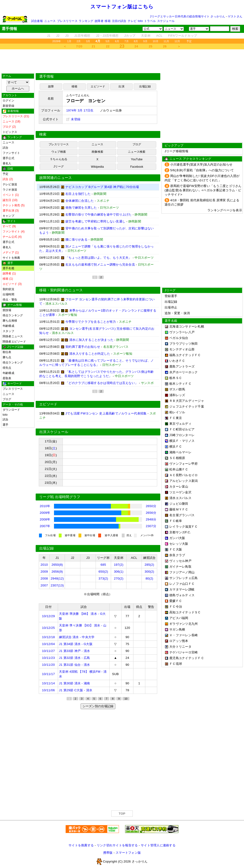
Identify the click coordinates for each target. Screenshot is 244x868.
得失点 (7, 368)
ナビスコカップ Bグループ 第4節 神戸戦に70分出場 (102, 187)
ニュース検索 (137, 152)
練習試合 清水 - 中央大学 (77, 637)
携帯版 (108, 853)
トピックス (10, 132)
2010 (44, 565)
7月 (127, 41)
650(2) (103, 572)
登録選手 (171, 296)
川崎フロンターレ (182, 435)
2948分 (151, 519)
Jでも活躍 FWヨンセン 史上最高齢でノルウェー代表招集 (106, 413)
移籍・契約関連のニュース (61, 290)
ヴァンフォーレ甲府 (183, 464)
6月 (117, 41)
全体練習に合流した (80, 201)
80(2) (149, 578)
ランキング (86, 21)
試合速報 (37, 21)
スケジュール (166, 21)
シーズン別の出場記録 (98, 706)
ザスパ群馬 (177, 389)
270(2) (119, 578)
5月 (108, 41)
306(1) (119, 572)
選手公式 (8, 158)
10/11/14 (49, 683)
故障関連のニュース (56, 178)
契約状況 (8, 289)
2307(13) (57, 585)
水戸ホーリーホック (183, 372)
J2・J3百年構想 (107, 36)
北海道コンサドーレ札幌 (187, 326)
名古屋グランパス (182, 515)
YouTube (137, 159)
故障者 (99, 21)
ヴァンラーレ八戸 (182, 332)
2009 (44, 572)
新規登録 (8, 106)
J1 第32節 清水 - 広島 (74, 658)
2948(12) (57, 578)
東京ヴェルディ (180, 424)
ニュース (50, 21)
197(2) (119, 565)
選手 (5, 425)
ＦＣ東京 (176, 418)
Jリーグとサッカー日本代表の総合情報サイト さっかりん (188, 16)
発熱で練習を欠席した (81, 208)
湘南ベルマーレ (180, 452)
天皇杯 (146, 36)
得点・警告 (10, 300)
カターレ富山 (179, 487)
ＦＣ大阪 (176, 549)
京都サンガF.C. (180, 532)
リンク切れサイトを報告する (117, 845)
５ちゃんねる (59, 159)
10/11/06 (49, 690)
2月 (79, 41)
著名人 (7, 163)
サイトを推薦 (11, 258)
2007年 (45, 526)
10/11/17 (49, 674)
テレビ (132, 21)
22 (108, 46)
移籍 (107, 21)
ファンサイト (11, 153)
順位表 (7, 352)
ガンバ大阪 (177, 538)
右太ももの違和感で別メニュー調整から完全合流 (100, 265)
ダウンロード (11, 410)
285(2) (149, 565)
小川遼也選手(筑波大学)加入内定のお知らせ (201, 164)
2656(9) (57, 572)
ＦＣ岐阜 (176, 521)
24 (136, 46)
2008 (44, 578)
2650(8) (57, 565)
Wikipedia (97, 167)
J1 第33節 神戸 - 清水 (74, 651)
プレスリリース (67, 21)
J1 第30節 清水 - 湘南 (74, 683)
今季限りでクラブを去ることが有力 (91, 322)
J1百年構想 (82, 36)
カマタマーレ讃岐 (182, 589)
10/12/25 (49, 628)
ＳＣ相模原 (177, 458)
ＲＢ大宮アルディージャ (187, 401)
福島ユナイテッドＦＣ (185, 355)
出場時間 (8, 294)
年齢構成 (8, 326)
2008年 (45, 519)
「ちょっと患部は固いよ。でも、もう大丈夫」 (99, 258)
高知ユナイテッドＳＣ (185, 612)
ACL (159, 36)
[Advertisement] (122, 61)
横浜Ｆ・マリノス (182, 441)
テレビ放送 (10, 184)
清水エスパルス (180, 498)
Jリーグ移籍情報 (176, 151)
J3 (67, 36)
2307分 (151, 526)
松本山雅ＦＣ (179, 469)
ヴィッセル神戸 (180, 561)
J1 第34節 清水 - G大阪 (76, 644)
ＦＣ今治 (176, 607)
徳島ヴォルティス (182, 595)
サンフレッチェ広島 (183, 578)
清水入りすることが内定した (90, 354)
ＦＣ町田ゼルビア (182, 429)
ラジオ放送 (10, 190)
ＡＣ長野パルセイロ (183, 475)
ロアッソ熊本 (179, 641)
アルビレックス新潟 (183, 481)
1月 (69, 41)
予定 (189, 41)
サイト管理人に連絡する (158, 845)
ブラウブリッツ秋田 (183, 344)
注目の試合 (119, 21)
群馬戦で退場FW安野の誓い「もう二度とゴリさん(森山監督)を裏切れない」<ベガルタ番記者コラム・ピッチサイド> (203, 190)
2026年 (57, 41)
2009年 (45, 513)
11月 (166, 41)
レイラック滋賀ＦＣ (183, 527)
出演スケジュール (54, 432)
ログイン (8, 101)
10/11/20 (49, 665)
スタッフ (8, 331)
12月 (177, 41)
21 (94, 46)
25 (151, 46)
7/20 (79, 46)
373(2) (103, 578)
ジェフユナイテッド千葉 (187, 406)
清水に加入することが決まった (91, 340)
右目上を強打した (78, 194)
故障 (51, 86)
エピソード (98, 86)
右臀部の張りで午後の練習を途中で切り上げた (99, 214)
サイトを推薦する (81, 845)
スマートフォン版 (128, 853)
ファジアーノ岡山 (182, 572)
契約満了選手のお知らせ (83, 347)
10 (126, 699)
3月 (88, 41)
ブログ (7, 399)
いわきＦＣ (177, 361)
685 (103, 565)
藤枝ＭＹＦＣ (179, 509)
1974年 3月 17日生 (80, 110)
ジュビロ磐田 (179, 504)
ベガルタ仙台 (179, 338)
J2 (58, 36)
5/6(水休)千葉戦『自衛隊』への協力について (202, 170)
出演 (121, 86)
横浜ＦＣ (176, 447)
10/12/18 (49, 637)
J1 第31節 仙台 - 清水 (74, 665)
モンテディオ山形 (182, 349)
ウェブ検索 (59, 152)
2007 (44, 585)
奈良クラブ (177, 555)
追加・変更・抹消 (177, 313)
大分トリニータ (180, 647)
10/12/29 (49, 616)
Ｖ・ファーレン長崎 (183, 635)
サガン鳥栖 (177, 629)
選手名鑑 (8, 268)
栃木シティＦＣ (180, 384)
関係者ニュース (13, 336)
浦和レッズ (177, 395)
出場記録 (145, 86)
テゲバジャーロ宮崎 (183, 652)
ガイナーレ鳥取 (180, 567)
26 (165, 46)
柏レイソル (177, 412)
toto (140, 21)
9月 (145, 41)
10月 (156, 41)
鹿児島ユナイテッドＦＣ (187, 658)
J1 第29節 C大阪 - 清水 (76, 690)
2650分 (151, 506)
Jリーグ (59, 167)
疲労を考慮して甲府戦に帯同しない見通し (95, 221)
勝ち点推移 (10, 321)
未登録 (73, 119)
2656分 (151, 513)
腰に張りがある (76, 240)
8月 (136, 41)
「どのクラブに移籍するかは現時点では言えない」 (102, 383)
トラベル (150, 21)
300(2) (149, 572)
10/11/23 (49, 658)
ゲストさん (235, 16)
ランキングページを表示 (225, 210)
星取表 (7, 378)
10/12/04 (49, 644)
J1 (49, 36)
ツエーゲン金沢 (180, 492)
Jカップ (130, 36)
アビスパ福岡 (179, 618)
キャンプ (8, 216)
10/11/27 (49, 651)
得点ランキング (13, 315)
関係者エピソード (14, 342)
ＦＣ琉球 (176, 664)
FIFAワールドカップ (183, 36)
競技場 (7, 310)
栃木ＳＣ (176, 378)
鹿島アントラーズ (182, 366)
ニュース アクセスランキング (190, 159)
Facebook (137, 167)
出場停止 (171, 307)
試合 (5, 148)
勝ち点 (7, 357)
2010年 (45, 506)
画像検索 (97, 152)
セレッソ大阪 (179, 544)
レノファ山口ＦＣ (182, 584)
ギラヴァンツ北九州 (183, 624)
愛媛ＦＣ (176, 601)
